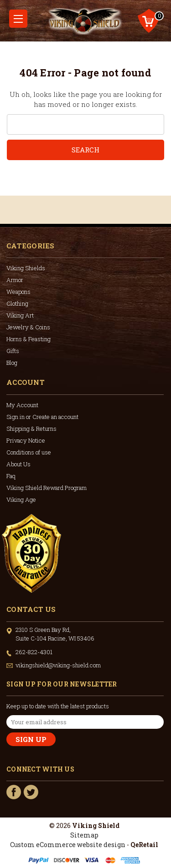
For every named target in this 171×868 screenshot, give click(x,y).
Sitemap (84, 835)
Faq (11, 476)
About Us (18, 464)
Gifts (13, 351)
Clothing (17, 303)
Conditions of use (29, 452)
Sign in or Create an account (42, 417)
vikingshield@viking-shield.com (58, 665)
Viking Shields (26, 268)
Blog (12, 363)
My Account (22, 405)
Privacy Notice (26, 440)
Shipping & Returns (31, 429)
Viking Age (21, 500)
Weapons (18, 292)
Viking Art (20, 315)
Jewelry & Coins (28, 327)
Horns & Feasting (28, 339)
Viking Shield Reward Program (47, 488)
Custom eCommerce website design (68, 845)
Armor (15, 280)
